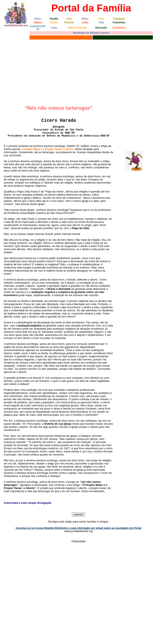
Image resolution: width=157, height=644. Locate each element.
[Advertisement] (78, 72)
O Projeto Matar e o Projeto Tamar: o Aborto (48, 149)
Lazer (54, 28)
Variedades (119, 28)
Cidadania (119, 19)
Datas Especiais (78, 28)
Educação (101, 28)
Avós (101, 19)
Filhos (85, 19)
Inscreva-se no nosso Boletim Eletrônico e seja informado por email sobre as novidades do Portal (79, 528)
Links (85, 22)
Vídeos (38, 22)
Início (38, 19)
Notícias (69, 22)
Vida (101, 22)
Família (54, 19)
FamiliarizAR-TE (38, 28)
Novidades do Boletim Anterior (91, 33)
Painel (54, 22)
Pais (69, 19)
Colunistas (119, 22)
